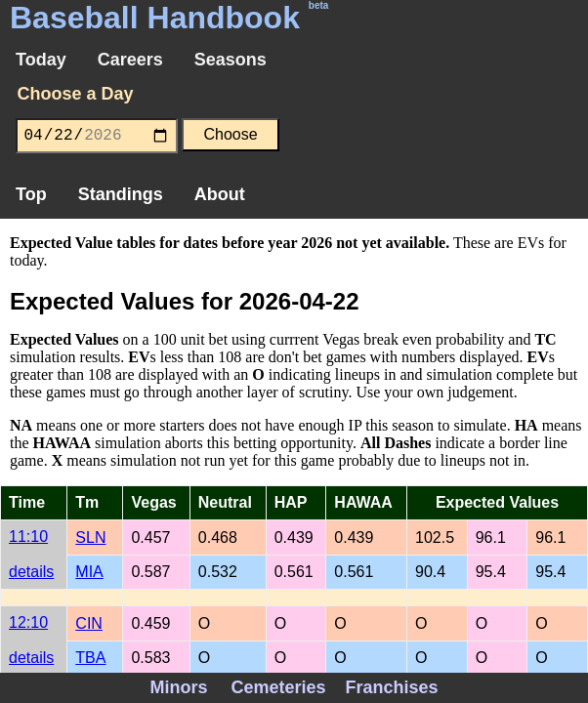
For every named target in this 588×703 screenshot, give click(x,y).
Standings (121, 194)
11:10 (28, 537)
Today (41, 60)
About (220, 194)
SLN (90, 538)
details (31, 572)
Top (31, 194)
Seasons (231, 60)
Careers (130, 60)
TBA (90, 658)
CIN (89, 623)
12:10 (28, 622)
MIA (89, 572)
